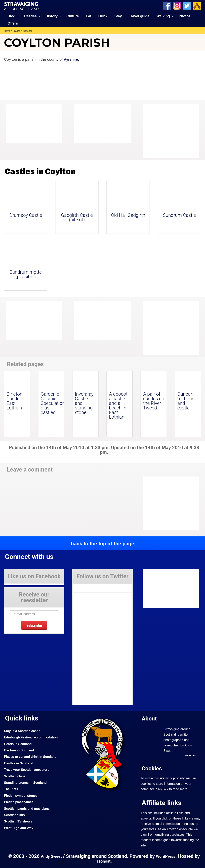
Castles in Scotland (20, 763)
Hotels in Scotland (19, 743)
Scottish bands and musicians (29, 808)
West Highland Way (20, 827)
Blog (12, 16)
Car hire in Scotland (20, 750)
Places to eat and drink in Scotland (33, 756)
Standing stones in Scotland (27, 782)
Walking (163, 16)
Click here (162, 789)
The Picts (12, 789)
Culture (73, 16)
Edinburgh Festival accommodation (33, 737)
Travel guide (139, 16)
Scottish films (15, 814)
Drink (103, 16)
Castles (31, 16)
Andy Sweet (53, 856)
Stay (118, 16)
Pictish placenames (20, 802)
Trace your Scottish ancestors (29, 769)
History (52, 16)
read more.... (192, 755)
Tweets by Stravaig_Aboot (91, 586)
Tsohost (107, 861)
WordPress (170, 856)
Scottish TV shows (19, 821)
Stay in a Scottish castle (24, 730)
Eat (89, 16)
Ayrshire (72, 59)
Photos (185, 16)
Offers (13, 23)
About (150, 718)
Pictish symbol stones (22, 795)
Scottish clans (16, 776)
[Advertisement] (175, 131)
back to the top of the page (102, 543)
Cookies (153, 768)
